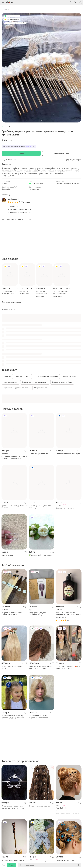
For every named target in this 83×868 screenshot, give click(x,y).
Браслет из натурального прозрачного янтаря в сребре (44, 293)
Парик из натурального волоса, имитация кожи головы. (41, 668)
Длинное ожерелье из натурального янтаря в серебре (61, 293)
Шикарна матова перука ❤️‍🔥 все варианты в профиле (68, 668)
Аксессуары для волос (72, 183)
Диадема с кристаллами (38, 454)
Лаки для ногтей (22, 377)
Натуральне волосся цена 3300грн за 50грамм (12, 614)
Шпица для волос (69, 377)
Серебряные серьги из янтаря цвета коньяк (10, 293)
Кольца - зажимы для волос (39, 806)
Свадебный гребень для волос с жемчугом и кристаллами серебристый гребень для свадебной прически (14, 458)
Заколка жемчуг (7, 555)
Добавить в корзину (62, 153)
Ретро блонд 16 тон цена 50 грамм (12, 668)
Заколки (6, 9)
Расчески (7, 377)
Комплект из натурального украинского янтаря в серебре (27, 293)
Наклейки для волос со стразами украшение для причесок (66, 861)
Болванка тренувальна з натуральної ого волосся (38, 717)
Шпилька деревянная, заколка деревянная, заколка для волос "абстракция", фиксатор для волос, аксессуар (14, 861)
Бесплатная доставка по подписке (19, 147)
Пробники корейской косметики (45, 377)
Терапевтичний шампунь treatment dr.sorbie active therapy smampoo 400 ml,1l (69, 614)
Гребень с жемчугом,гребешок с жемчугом (14, 507)
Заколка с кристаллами (65, 508)
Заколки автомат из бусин (62, 382)
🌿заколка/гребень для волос (40, 555)
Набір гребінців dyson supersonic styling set (37, 614)
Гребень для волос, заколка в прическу (40, 507)
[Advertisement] (41, 239)
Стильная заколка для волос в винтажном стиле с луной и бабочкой (13, 807)
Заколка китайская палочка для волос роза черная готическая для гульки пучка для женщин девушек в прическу (68, 812)
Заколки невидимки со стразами (35, 382)
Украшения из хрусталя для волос (17, 388)
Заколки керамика (10, 382)
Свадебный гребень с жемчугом (69, 454)
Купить (21, 153)
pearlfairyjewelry (14, 199)
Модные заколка (41, 388)
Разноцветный (37, 183)
